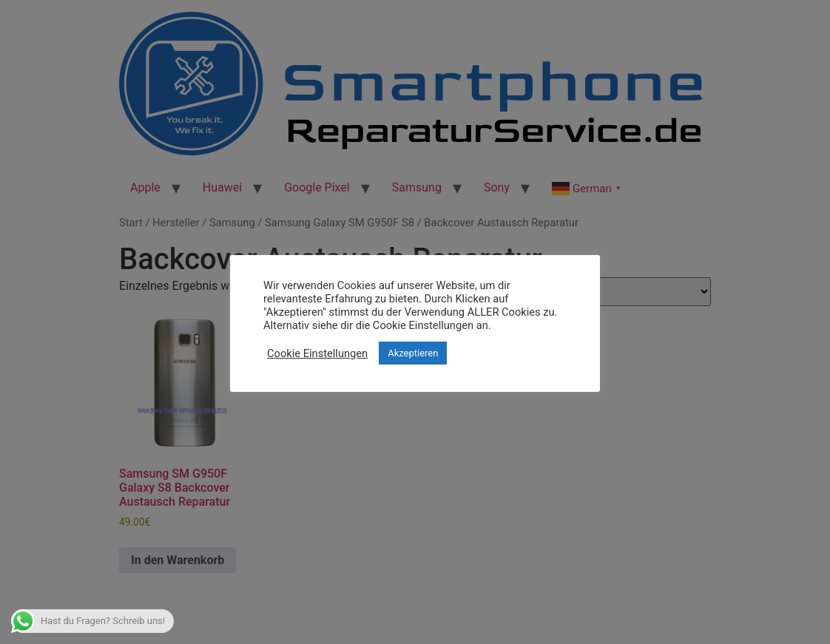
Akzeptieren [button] (413, 353)
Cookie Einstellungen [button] (317, 353)
